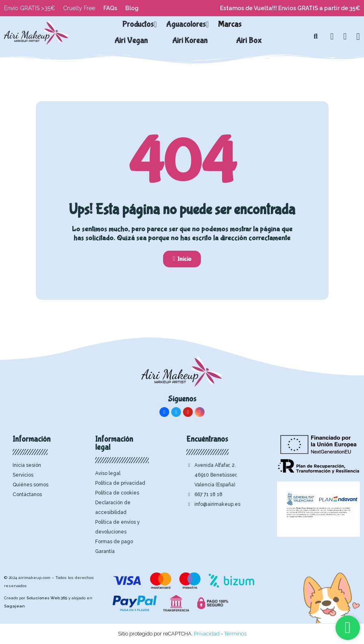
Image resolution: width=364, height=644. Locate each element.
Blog (132, 8)
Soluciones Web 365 (47, 598)
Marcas (230, 24)
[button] (316, 37)
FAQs (110, 8)
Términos (235, 634)
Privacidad (207, 634)
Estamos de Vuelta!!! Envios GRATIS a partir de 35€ (290, 8)
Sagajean (14, 606)
